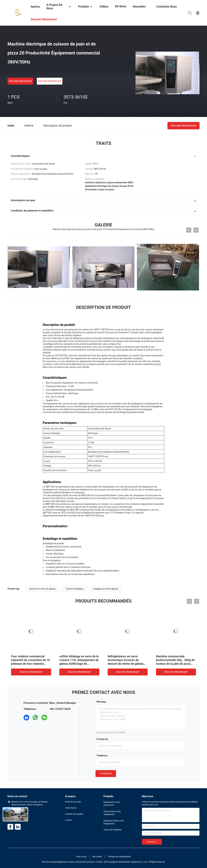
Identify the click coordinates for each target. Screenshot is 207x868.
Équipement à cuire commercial (112, 804)
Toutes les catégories (113, 830)
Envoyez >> (152, 842)
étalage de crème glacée (106, 589)
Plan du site (81, 857)
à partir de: (103, 739)
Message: (102, 702)
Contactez (106, 773)
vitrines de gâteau (75, 589)
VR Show (121, 6)
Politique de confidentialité (119, 857)
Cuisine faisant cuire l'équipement (112, 813)
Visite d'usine (71, 808)
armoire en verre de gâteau (42, 589)
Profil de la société (73, 802)
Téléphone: (102, 756)
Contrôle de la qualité (74, 814)
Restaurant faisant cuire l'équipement (114, 822)
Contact (68, 820)
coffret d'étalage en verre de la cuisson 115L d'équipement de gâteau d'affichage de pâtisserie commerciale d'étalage (79, 664)
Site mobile (97, 857)
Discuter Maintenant (20, 81)
